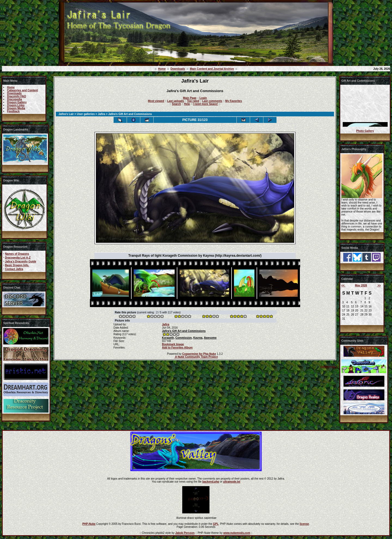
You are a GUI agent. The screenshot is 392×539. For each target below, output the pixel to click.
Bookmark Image (173, 344)
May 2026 (361, 285)
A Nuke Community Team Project (196, 357)
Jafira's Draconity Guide (21, 261)
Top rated (193, 101)
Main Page (190, 98)
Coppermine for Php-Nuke (199, 354)
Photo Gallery (365, 131)
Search (176, 104)
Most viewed (156, 101)
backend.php (211, 482)
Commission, (184, 338)
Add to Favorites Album (177, 348)
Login (203, 98)
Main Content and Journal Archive (212, 69)
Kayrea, (198, 338)
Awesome (210, 338)
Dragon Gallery (17, 102)
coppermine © (329, 367)
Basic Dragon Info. (17, 265)
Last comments (212, 101)
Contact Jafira (14, 269)
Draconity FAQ (16, 96)
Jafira (101, 114)
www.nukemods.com (237, 533)
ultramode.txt (232, 482)
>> (379, 285)
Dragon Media (16, 108)
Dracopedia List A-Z (18, 258)
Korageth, (168, 338)
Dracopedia (14, 99)
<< (343, 285)
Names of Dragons (17, 254)
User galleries (86, 114)
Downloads (178, 69)
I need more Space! (205, 104)
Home (162, 69)
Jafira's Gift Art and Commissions (184, 331)
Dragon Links (16, 105)
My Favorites (234, 101)
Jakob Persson (185, 533)
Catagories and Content (22, 90)
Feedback (13, 111)
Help (187, 104)
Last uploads (176, 101)
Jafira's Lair (66, 114)
